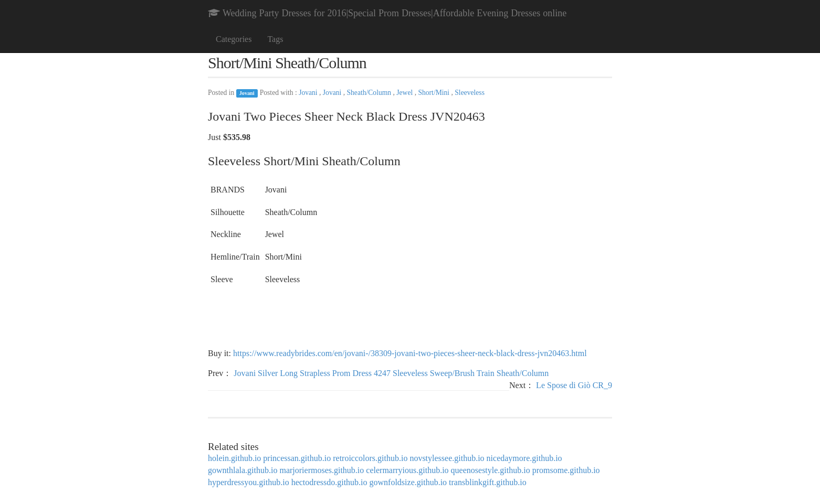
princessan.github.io (297, 458)
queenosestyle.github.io (491, 470)
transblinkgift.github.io (488, 482)
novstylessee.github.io (447, 458)
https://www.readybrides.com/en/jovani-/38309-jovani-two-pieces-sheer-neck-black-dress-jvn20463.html (410, 353)
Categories (234, 39)
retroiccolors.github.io (370, 458)
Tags (275, 39)
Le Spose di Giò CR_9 (574, 385)
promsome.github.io (566, 470)
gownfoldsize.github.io (408, 482)
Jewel (405, 93)
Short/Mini (434, 93)
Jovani (247, 93)
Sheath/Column (370, 93)
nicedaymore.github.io (524, 458)
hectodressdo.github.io (329, 482)
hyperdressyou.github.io (249, 482)
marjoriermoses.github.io (322, 470)
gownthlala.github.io (243, 470)
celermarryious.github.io (407, 470)
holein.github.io (234, 458)
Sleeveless (470, 93)
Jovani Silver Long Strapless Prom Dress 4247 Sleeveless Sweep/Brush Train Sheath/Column (391, 373)
